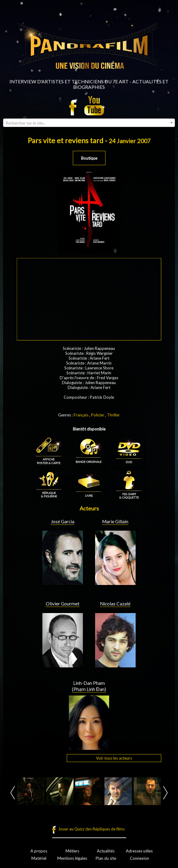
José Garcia (63, 521)
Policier (98, 415)
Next (165, 793)
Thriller (113, 415)
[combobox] (89, 123)
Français (81, 415)
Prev (13, 793)
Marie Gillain (115, 521)
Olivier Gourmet (63, 604)
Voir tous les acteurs (114, 758)
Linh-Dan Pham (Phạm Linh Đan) (89, 686)
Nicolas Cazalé (115, 604)
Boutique (89, 158)
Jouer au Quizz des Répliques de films (91, 829)
